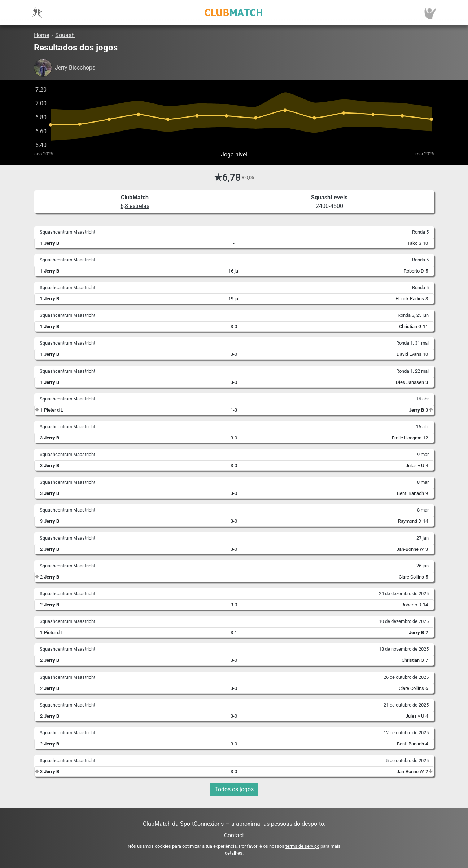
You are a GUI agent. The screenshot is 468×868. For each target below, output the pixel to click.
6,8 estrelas (135, 206)
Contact (234, 835)
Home (41, 35)
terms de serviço (302, 846)
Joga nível (234, 154)
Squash (65, 35)
